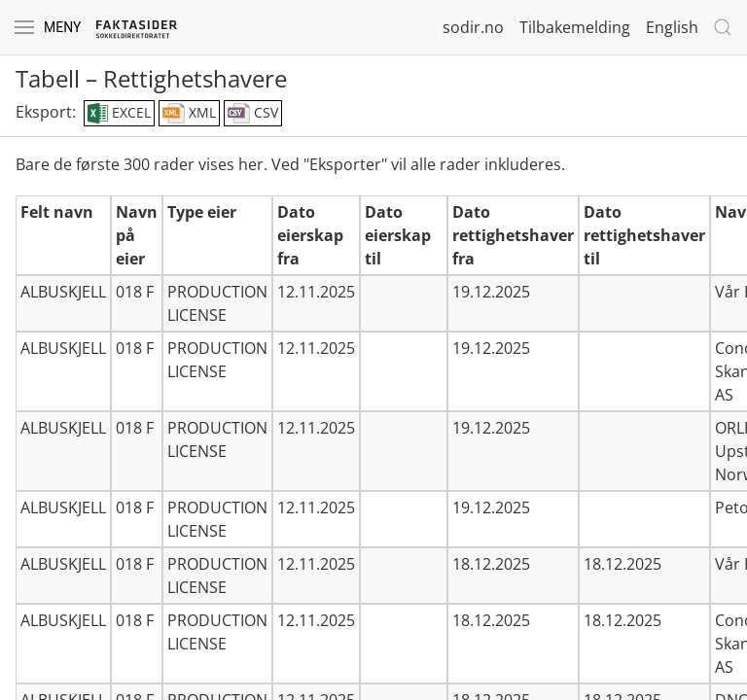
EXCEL (119, 114)
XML (189, 114)
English (672, 27)
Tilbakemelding (575, 27)
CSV (253, 114)
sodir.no (473, 27)
